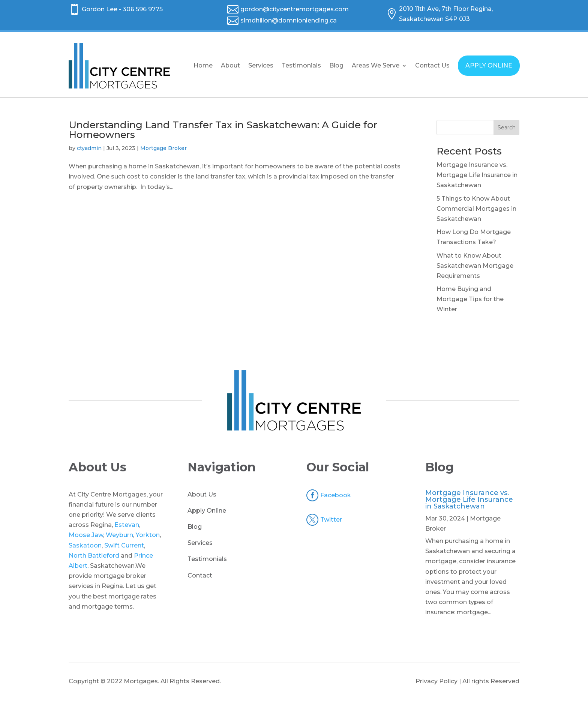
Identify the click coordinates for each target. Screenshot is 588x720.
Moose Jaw (86, 535)
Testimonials (301, 65)
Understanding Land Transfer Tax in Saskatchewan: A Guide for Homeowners (223, 130)
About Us (202, 494)
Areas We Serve (376, 65)
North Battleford (94, 556)
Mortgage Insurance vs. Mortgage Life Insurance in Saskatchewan (477, 175)
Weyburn (119, 535)
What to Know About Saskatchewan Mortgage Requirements (475, 266)
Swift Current (124, 545)
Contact (200, 575)
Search (507, 127)
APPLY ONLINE (489, 65)
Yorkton (148, 535)
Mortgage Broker (163, 148)
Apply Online (207, 511)
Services (261, 65)
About (230, 65)
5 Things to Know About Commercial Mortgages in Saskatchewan (476, 209)
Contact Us (432, 65)
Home (203, 65)
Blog (336, 65)
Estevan (127, 525)
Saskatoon (85, 545)
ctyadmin (89, 148)
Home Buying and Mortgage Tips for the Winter (470, 299)
